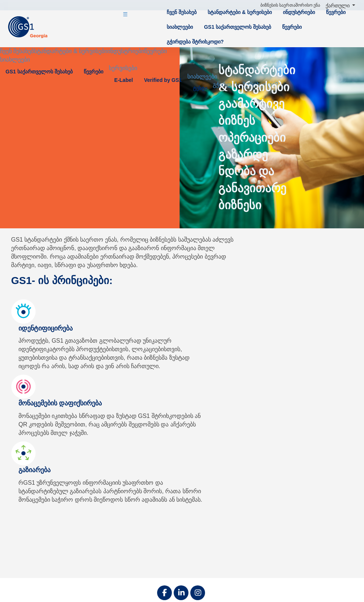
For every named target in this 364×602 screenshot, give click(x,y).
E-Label (124, 80)
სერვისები (123, 68)
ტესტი (200, 88)
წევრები (336, 12)
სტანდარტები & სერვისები (240, 12)
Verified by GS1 (163, 80)
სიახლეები (180, 27)
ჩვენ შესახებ (182, 12)
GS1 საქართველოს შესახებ (238, 27)
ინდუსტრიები (299, 12)
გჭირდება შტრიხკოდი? (195, 42)
